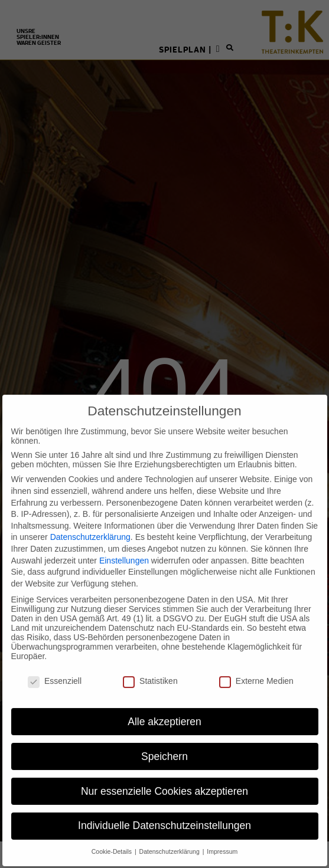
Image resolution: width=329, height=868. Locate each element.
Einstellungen (124, 548)
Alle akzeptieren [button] (164, 709)
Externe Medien (256, 669)
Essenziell (55, 669)
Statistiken (150, 669)
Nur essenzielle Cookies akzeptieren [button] (164, 779)
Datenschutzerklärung (90, 525)
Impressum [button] (222, 840)
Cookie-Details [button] (113, 840)
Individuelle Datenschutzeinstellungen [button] (164, 814)
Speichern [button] (164, 744)
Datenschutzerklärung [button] (170, 840)
